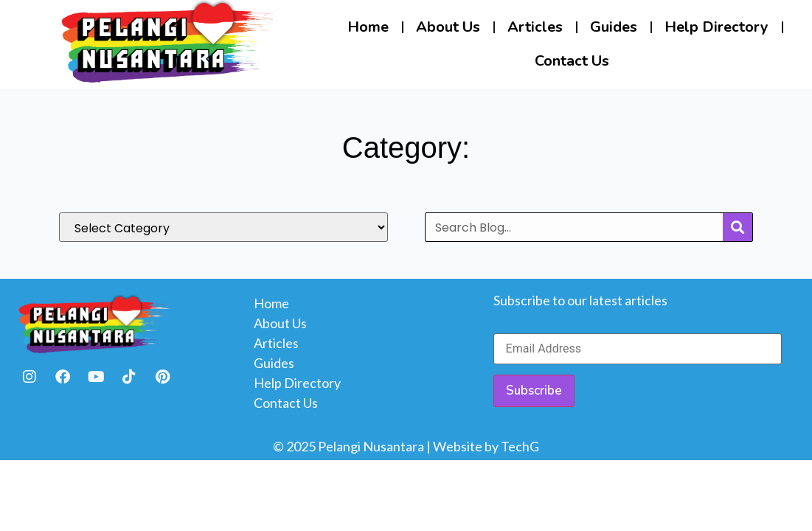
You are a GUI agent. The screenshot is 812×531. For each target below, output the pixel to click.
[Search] (738, 227)
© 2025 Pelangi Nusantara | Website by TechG (406, 446)
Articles (535, 27)
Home (368, 27)
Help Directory (716, 27)
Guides (614, 27)
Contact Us (572, 61)
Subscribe (534, 391)
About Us (448, 27)
